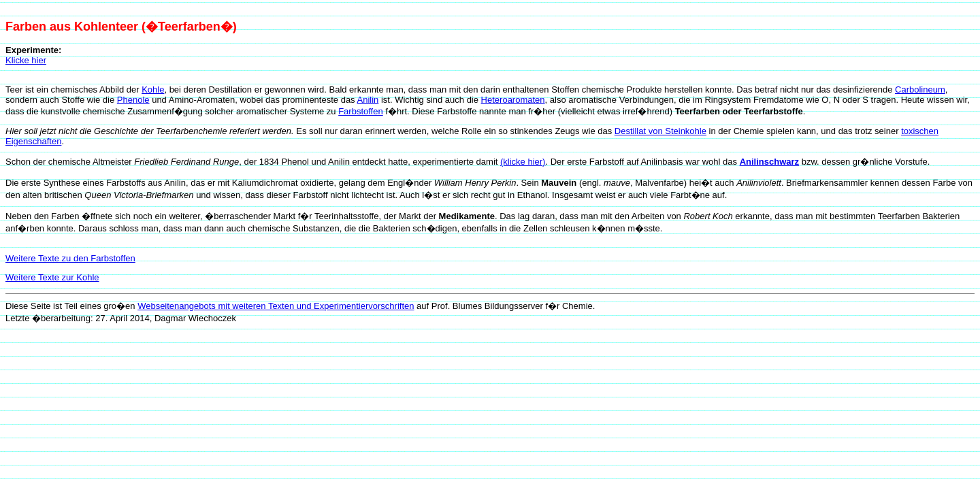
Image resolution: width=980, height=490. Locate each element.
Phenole (133, 100)
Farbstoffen (361, 111)
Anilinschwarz (769, 162)
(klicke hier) (523, 162)
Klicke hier (26, 60)
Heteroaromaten (513, 100)
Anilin (368, 100)
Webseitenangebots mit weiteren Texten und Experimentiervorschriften (276, 306)
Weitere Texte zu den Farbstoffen (70, 258)
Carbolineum (920, 89)
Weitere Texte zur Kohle (52, 277)
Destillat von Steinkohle (660, 131)
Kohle (153, 89)
